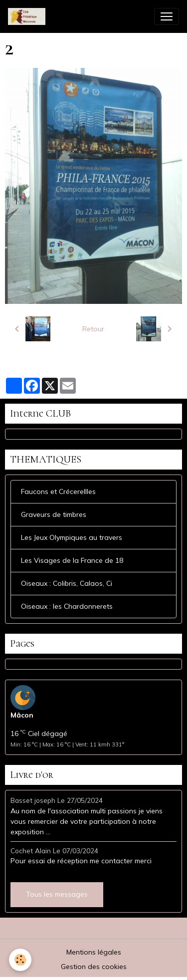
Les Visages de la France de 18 (72, 560)
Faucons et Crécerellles (58, 491)
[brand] (29, 16)
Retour (93, 329)
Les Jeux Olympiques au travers (72, 537)
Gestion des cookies (94, 967)
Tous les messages (57, 894)
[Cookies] (20, 960)
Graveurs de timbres (54, 514)
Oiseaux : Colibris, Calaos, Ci (67, 583)
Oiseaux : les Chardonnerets (67, 606)
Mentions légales (94, 952)
